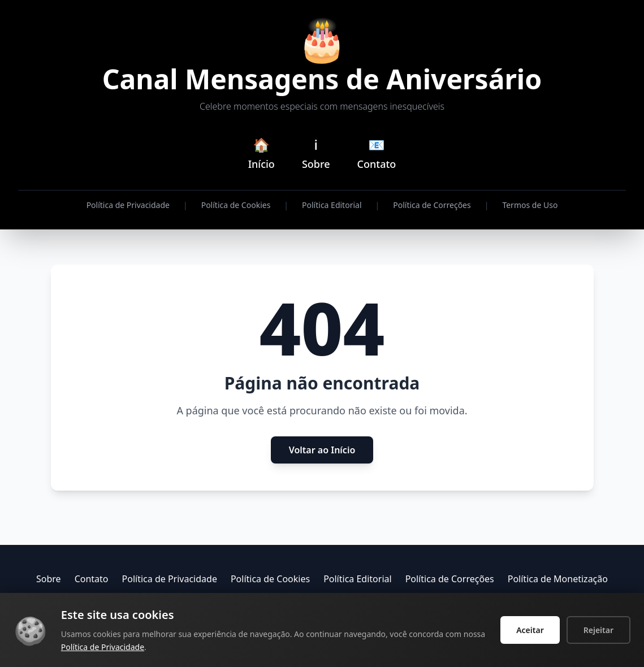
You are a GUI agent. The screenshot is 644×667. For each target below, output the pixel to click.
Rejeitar (598, 630)
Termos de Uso (530, 205)
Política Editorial (332, 205)
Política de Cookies (236, 205)
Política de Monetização (558, 579)
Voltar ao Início (322, 450)
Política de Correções (432, 205)
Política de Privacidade (128, 205)
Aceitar (530, 630)
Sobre (49, 579)
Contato (92, 579)
